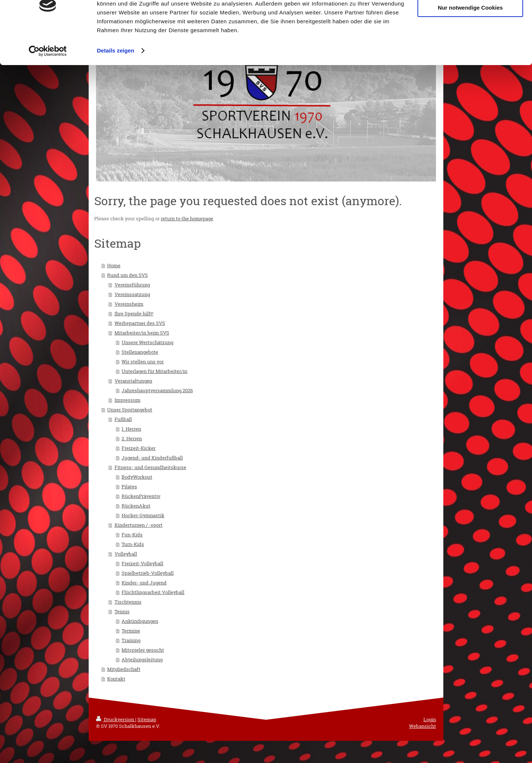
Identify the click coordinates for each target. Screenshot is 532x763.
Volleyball (126, 554)
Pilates (129, 486)
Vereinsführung (132, 285)
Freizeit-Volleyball (142, 563)
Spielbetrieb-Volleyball (148, 573)
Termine (131, 631)
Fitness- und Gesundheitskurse (150, 467)
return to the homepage (187, 218)
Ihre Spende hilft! (134, 313)
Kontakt (116, 679)
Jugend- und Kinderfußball (152, 458)
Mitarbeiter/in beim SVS (142, 333)
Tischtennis (128, 602)
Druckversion (116, 719)
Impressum (127, 400)
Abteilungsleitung (142, 659)
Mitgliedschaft (124, 669)
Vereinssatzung (132, 294)
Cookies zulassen (470, 18)
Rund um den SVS (127, 275)
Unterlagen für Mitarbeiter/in (154, 371)
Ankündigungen (140, 621)
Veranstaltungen (133, 381)
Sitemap (147, 719)
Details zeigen (115, 83)
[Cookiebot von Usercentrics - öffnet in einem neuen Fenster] (48, 83)
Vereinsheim (129, 304)
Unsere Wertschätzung (147, 342)
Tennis (122, 611)
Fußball (123, 419)
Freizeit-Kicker (139, 448)
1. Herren (131, 429)
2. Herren (132, 438)
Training (131, 640)
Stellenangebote (140, 352)
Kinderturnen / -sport (139, 525)
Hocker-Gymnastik (143, 515)
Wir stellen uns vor (143, 362)
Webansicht (422, 726)
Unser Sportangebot (130, 410)
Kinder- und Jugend (144, 583)
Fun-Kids (132, 535)
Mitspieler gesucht (143, 650)
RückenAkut (136, 506)
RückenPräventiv (141, 496)
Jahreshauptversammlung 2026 (157, 390)
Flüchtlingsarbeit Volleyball (153, 592)
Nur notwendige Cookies (470, 40)
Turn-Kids (133, 544)
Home (114, 265)
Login (430, 719)
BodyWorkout (137, 477)
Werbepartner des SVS (140, 323)
